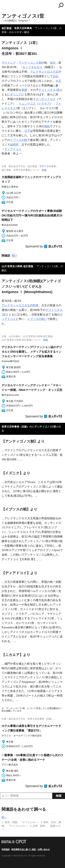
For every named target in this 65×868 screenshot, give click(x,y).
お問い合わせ (44, 849)
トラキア (44, 104)
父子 (27, 131)
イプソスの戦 (19, 140)
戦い (15, 256)
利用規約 (6, 849)
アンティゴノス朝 (30, 63)
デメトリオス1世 (49, 90)
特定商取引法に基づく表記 (24, 849)
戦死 (16, 145)
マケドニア (9, 63)
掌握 (24, 90)
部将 (36, 305)
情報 (44, 170)
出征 (56, 76)
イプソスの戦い (37, 319)
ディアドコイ (13, 149)
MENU (4, 6)
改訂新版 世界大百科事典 (17, 28)
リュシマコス (27, 104)
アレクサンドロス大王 (44, 72)
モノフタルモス (32, 67)
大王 (58, 81)
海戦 (47, 126)
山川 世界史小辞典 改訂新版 (17, 266)
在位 (53, 63)
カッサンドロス (46, 99)
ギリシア (16, 94)
